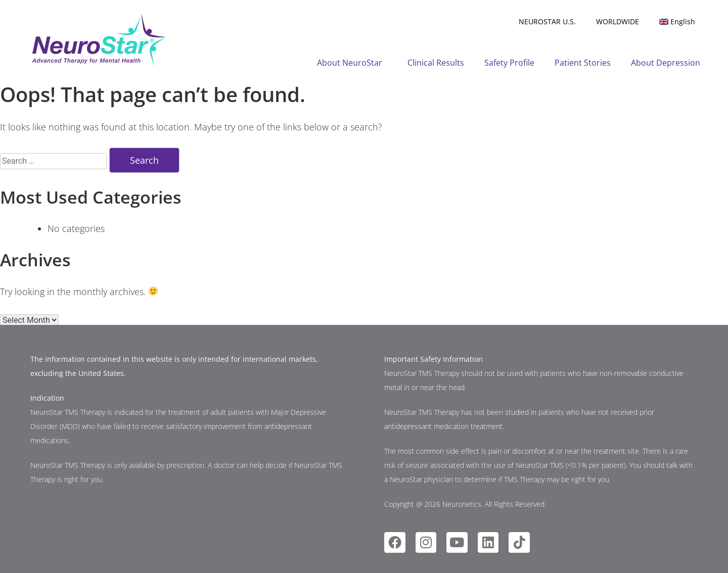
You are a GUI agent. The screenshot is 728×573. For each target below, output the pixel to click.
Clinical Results (436, 63)
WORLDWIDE (618, 21)
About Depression (666, 63)
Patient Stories (583, 63)
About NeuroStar (352, 63)
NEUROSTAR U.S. (547, 21)
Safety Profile (509, 63)
